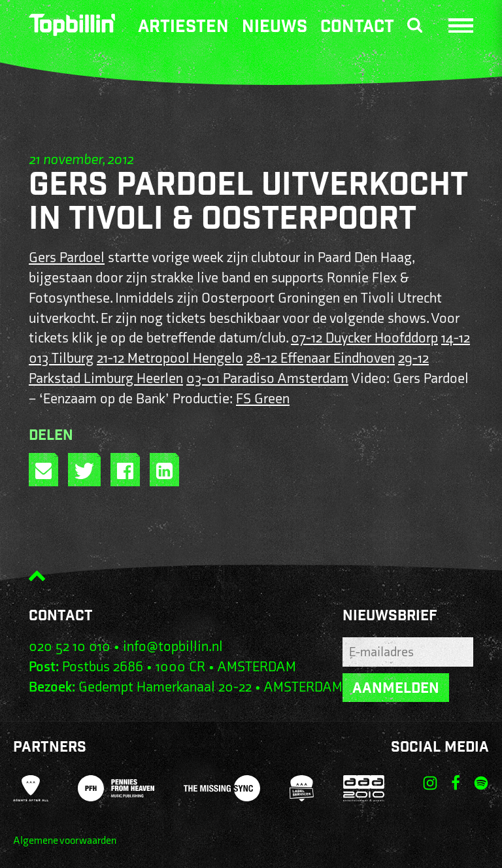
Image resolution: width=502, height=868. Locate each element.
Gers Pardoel (67, 258)
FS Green (263, 399)
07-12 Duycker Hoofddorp (364, 338)
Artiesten (183, 28)
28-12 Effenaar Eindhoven (321, 359)
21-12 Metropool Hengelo (170, 359)
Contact (357, 28)
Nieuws (275, 28)
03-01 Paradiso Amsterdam (267, 379)
